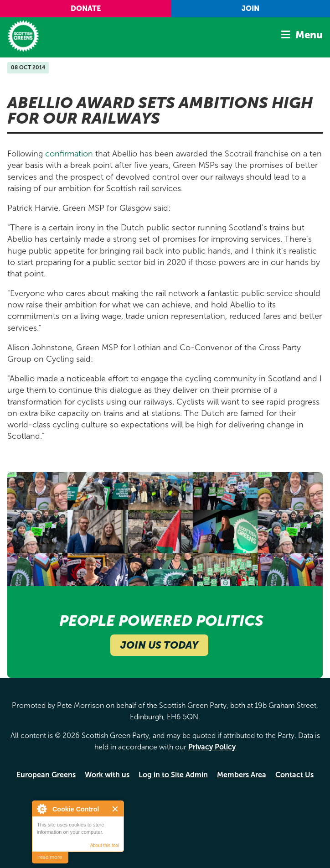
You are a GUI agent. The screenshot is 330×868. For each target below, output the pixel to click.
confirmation (69, 154)
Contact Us (294, 775)
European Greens (46, 775)
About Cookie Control (41, 809)
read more (50, 857)
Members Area (242, 775)
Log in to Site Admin (173, 775)
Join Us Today (159, 645)
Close (116, 809)
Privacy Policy (212, 747)
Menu (309, 35)
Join (250, 8)
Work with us (107, 775)
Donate (86, 8)
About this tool (105, 845)
